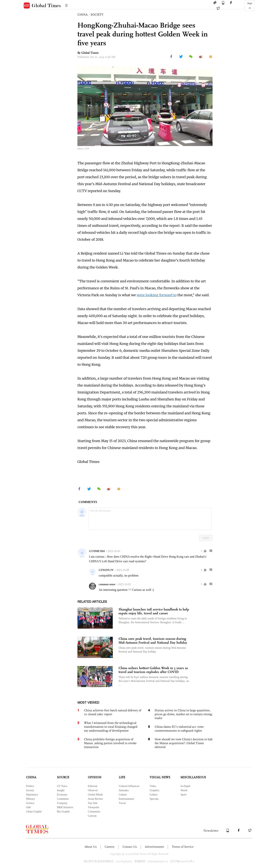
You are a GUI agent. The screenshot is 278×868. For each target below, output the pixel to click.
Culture (123, 795)
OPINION (95, 777)
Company (62, 803)
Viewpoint (93, 807)
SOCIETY (97, 15)
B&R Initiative (65, 807)
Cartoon (92, 816)
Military (31, 799)
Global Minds (95, 795)
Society (30, 790)
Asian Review (95, 799)
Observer (93, 790)
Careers (110, 847)
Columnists (94, 812)
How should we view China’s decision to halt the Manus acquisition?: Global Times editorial (184, 743)
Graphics (155, 790)
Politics (30, 786)
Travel (122, 803)
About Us (91, 847)
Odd (28, 807)
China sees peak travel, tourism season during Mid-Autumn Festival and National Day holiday (153, 641)
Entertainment (126, 799)
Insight (61, 790)
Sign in (250, 6)
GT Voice (62, 786)
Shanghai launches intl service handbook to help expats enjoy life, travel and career (154, 611)
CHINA (83, 15)
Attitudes (124, 790)
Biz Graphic (64, 812)
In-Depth (185, 786)
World (184, 790)
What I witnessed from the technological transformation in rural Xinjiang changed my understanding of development (111, 727)
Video (153, 786)
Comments (63, 799)
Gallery (154, 795)
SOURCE (63, 777)
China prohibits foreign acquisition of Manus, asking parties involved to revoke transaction (110, 743)
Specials (154, 799)
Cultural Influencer (129, 786)
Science (30, 803)
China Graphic (34, 812)
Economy (62, 795)
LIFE (122, 777)
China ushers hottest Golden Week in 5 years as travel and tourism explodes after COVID (153, 670)
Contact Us (130, 847)
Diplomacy (32, 795)
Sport (183, 795)
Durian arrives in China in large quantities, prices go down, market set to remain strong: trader (184, 714)
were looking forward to (157, 295)
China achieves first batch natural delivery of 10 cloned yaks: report (113, 712)
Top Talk (93, 803)
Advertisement (154, 847)
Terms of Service (183, 847)
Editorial (93, 786)
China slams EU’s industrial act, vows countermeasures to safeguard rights (179, 729)
